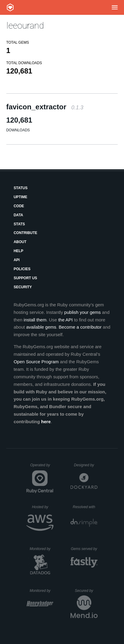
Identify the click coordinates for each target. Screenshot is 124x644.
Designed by (86, 465)
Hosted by (43, 507)
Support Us (25, 278)
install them (35, 320)
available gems (41, 327)
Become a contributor (80, 327)
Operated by (42, 467)
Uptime (20, 197)
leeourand (25, 25)
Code (19, 206)
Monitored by (42, 549)
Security (23, 287)
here (46, 422)
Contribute (25, 233)
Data (18, 215)
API (17, 260)
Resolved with (85, 507)
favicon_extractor (45, 107)
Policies (22, 269)
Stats (19, 224)
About (20, 242)
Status (20, 188)
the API (65, 320)
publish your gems (83, 312)
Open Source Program (36, 362)
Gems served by (84, 549)
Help (18, 251)
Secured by (86, 591)
